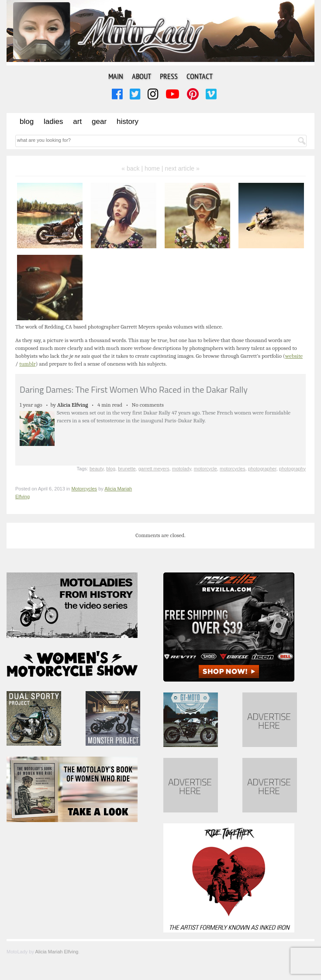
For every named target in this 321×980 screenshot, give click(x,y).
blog (111, 469)
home (152, 168)
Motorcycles (84, 489)
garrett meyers (154, 469)
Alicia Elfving (73, 405)
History (128, 122)
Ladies (53, 122)
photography (292, 469)
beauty (97, 469)
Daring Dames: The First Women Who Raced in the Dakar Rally (134, 389)
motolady (182, 469)
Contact (200, 76)
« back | (133, 168)
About (142, 76)
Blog (27, 122)
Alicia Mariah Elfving (57, 952)
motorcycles (233, 469)
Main (116, 76)
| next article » (181, 168)
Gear (99, 122)
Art (77, 122)
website (294, 356)
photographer (262, 469)
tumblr (27, 364)
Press (169, 76)
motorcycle (205, 469)
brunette (127, 469)
